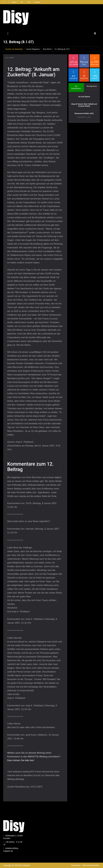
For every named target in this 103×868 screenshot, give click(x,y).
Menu (14, 2)
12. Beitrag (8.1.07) (62, 49)
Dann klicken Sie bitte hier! (21, 760)
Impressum (76, 865)
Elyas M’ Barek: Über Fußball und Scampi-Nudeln (84, 105)
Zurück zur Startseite (14, 49)
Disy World (47, 49)
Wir (22, 2)
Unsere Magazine (33, 49)
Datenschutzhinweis (91, 865)
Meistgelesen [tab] (92, 86)
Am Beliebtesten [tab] (76, 87)
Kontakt (37, 2)
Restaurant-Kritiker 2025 (84, 113)
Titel (29, 2)
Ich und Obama (84, 97)
